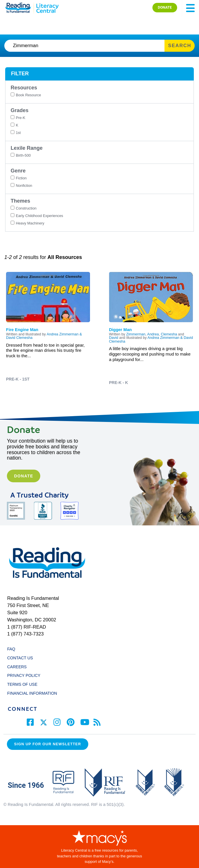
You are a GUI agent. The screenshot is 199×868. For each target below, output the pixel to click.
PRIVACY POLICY (24, 675)
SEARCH (180, 46)
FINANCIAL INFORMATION (32, 693)
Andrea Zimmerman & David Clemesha (151, 340)
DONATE (165, 7)
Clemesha (169, 334)
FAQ (11, 649)
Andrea (153, 334)
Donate (24, 476)
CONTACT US (22, 658)
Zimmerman (136, 334)
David (114, 338)
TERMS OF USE (25, 684)
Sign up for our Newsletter (48, 744)
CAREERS (17, 667)
